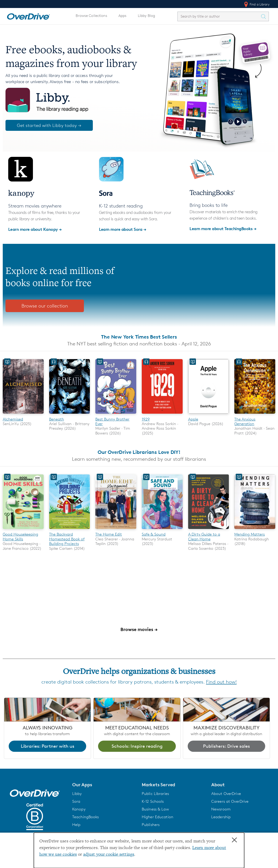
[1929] (162, 414)
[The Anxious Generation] (255, 414)
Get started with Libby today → (49, 125)
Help (76, 825)
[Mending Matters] (255, 530)
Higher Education (158, 817)
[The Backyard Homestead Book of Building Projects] (70, 530)
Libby (77, 794)
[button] (104, 785)
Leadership (221, 817)
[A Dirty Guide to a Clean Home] (209, 530)
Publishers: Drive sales (226, 746)
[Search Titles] (265, 16)
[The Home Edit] (116, 530)
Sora (76, 802)
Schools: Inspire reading (137, 746)
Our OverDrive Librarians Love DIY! (139, 452)
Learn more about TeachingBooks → (223, 228)
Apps (123, 16)
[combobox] (219, 16)
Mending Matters (250, 535)
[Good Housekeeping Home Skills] (23, 530)
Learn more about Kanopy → (35, 229)
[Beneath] (70, 414)
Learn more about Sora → (123, 229)
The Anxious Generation (245, 421)
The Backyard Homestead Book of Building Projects (67, 539)
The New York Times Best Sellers (139, 337)
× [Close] (234, 840)
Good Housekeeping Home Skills (20, 537)
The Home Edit (109, 535)
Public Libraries (155, 794)
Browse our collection (45, 306)
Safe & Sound (154, 535)
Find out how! (221, 682)
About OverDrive (226, 794)
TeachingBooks (86, 817)
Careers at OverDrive (230, 802)
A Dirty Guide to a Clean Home (204, 537)
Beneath (57, 419)
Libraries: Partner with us (48, 746)
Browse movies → (139, 630)
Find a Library (256, 4)
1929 (146, 419)
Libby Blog (146, 16)
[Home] (28, 16)
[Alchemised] (23, 414)
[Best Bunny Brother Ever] (116, 414)
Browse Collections (91, 16)
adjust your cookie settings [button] (109, 855)
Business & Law (155, 810)
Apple (193, 419)
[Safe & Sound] (162, 530)
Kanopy (79, 810)
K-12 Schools (153, 802)
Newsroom (221, 810)
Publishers (151, 825)
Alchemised (13, 419)
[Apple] (209, 414)
